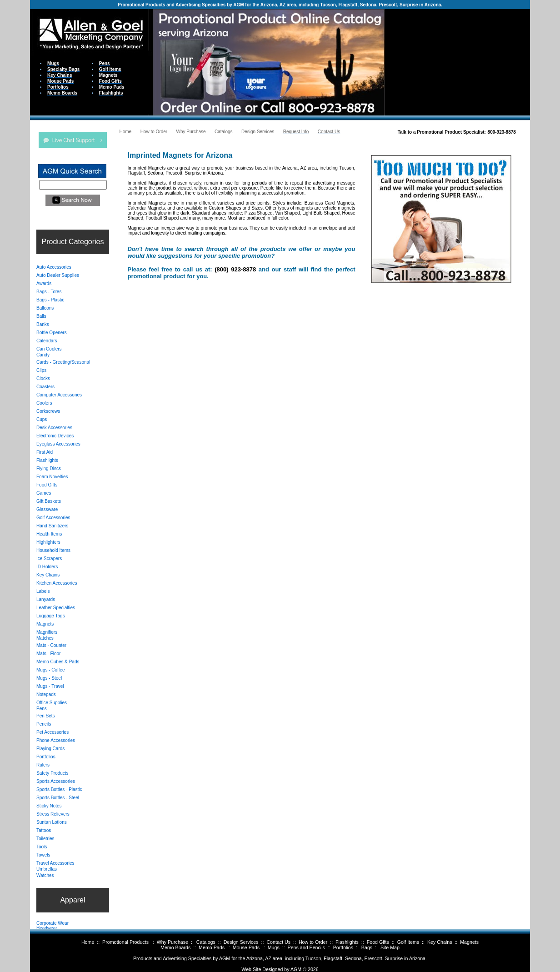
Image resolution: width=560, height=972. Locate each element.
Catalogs (206, 942)
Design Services (241, 942)
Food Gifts (378, 942)
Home (88, 942)
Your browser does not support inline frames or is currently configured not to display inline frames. (457, 62)
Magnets (469, 942)
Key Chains (440, 942)
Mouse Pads (246, 947)
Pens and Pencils (306, 947)
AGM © (298, 969)
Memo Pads (212, 947)
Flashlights (347, 942)
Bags (367, 947)
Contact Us (278, 942)
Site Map (390, 947)
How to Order (313, 942)
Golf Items (408, 942)
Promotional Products (125, 942)
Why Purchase (172, 942)
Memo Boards (175, 947)
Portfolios (343, 947)
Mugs (274, 947)
